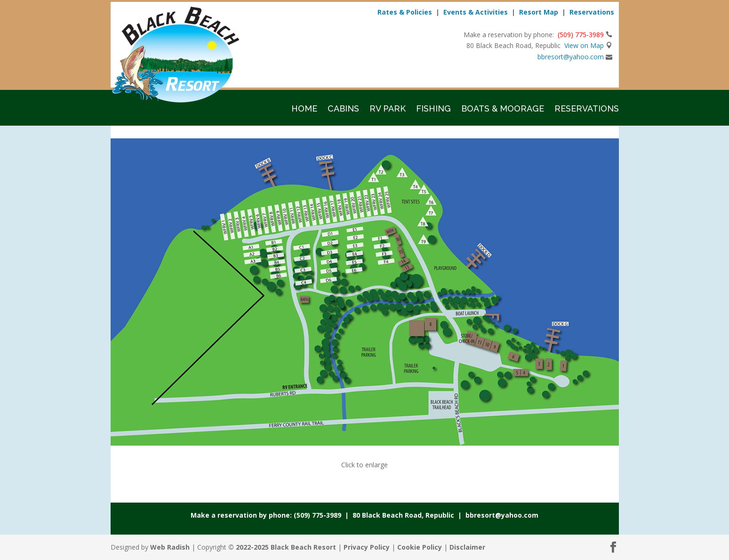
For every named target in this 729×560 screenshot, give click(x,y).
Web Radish (170, 547)
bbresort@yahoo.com (571, 57)
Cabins (343, 109)
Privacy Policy (367, 547)
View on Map (584, 45)
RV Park (388, 109)
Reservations (592, 12)
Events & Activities (476, 12)
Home (304, 109)
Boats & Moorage (503, 109)
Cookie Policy (420, 547)
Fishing (433, 109)
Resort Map (539, 12)
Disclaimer (467, 547)
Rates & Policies (405, 12)
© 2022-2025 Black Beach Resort (282, 547)
